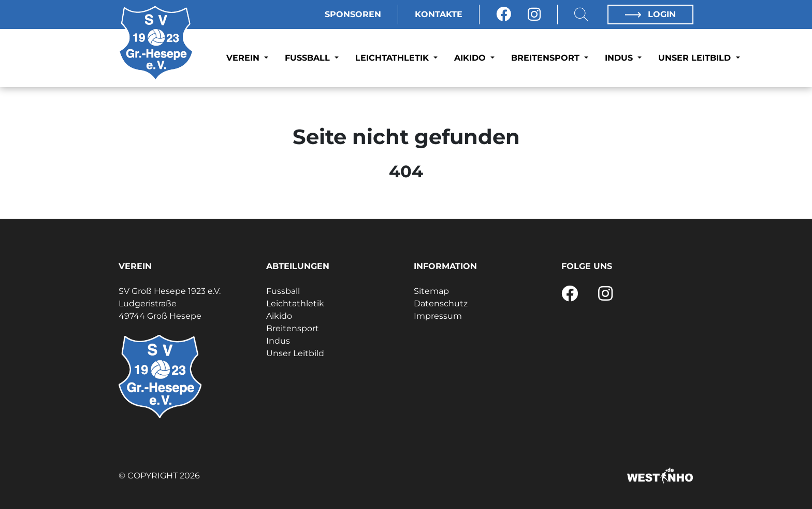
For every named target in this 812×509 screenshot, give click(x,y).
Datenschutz (441, 303)
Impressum (438, 316)
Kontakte (439, 14)
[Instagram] (534, 15)
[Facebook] (504, 15)
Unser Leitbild (696, 58)
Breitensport (547, 58)
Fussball (309, 58)
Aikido (471, 58)
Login (650, 14)
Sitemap (431, 291)
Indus (620, 58)
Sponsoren (353, 14)
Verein (244, 58)
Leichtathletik (393, 58)
